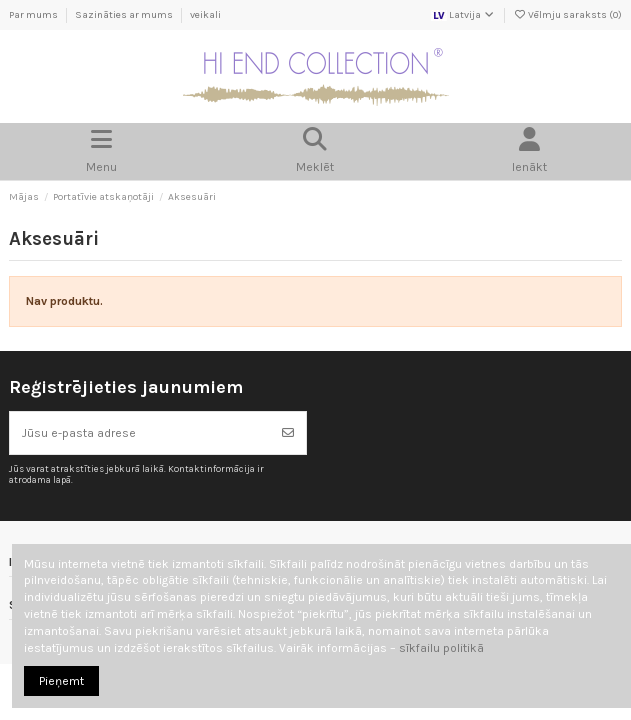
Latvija (463, 15)
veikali (205, 15)
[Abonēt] (288, 433)
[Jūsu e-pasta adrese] (140, 433)
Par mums (34, 15)
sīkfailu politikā (441, 648)
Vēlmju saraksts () (567, 15)
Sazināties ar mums (125, 15)
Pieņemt (61, 681)
